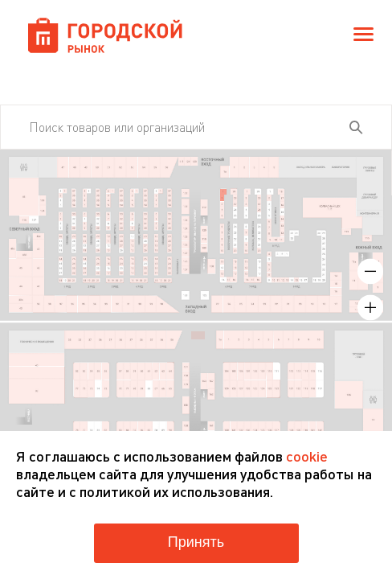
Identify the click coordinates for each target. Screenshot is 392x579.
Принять (196, 542)
